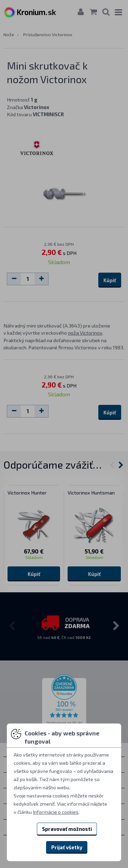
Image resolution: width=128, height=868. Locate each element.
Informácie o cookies (56, 812)
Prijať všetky (67, 847)
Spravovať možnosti (67, 829)
